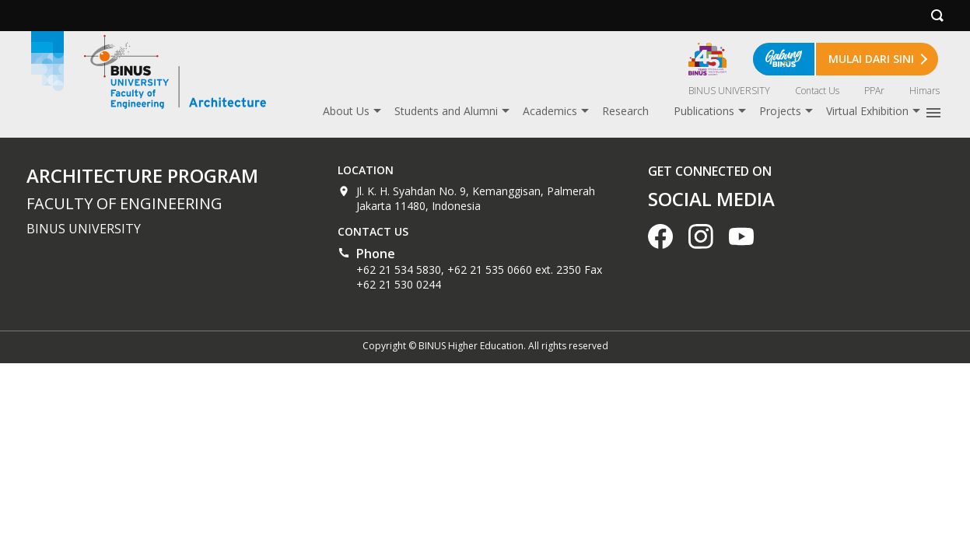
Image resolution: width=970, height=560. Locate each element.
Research (625, 111)
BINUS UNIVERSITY (729, 91)
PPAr (874, 91)
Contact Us (817, 91)
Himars (924, 91)
